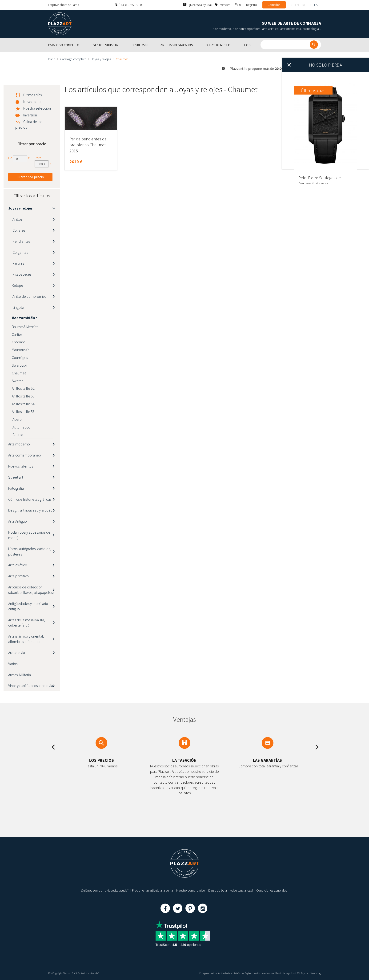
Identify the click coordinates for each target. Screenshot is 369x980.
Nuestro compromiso (191, 890)
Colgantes (20, 252)
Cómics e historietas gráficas (30, 499)
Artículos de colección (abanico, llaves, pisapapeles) (31, 590)
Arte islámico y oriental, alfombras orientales (26, 639)
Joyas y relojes (101, 59)
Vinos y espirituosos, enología (31, 686)
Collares (18, 230)
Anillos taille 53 (23, 396)
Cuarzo (18, 435)
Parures (18, 263)
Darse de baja (218, 890)
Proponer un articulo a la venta (152, 890)
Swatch (18, 381)
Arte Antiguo (18, 521)
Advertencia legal (242, 890)
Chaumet (19, 373)
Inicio (52, 59)
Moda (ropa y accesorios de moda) (29, 535)
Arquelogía (17, 653)
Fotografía (16, 488)
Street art (16, 477)
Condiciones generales (272, 890)
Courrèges (20, 357)
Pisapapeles (22, 274)
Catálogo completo (73, 59)
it (310, 5)
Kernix (316, 973)
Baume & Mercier (25, 327)
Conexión (274, 5)
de (304, 5)
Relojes (18, 285)
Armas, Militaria (20, 675)
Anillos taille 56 (23, 412)
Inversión (30, 115)
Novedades (32, 102)
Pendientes (21, 241)
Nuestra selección (37, 108)
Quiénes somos (91, 890)
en (297, 5)
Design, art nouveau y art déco (31, 510)
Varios (13, 664)
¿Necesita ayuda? (117, 890)
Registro (252, 5)
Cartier (17, 334)
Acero (17, 419)
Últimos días (32, 95)
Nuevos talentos (21, 466)
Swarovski (19, 365)
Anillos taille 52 (23, 388)
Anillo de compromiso (29, 296)
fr (290, 5)
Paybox (305, 973)
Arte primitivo (18, 576)
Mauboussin (21, 350)
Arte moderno (19, 444)
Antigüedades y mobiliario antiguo (28, 606)
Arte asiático (18, 565)
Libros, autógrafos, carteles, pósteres (30, 551)
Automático (21, 427)
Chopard (18, 342)
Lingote (18, 307)
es (316, 5)
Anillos (17, 219)
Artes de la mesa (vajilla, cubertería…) (27, 623)
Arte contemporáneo (25, 455)
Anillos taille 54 (23, 404)
